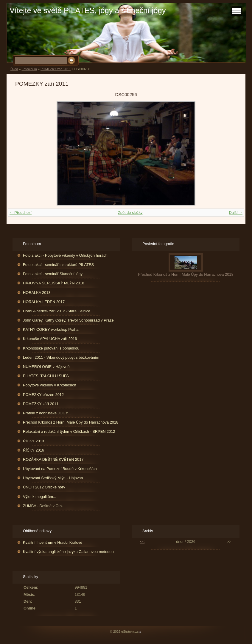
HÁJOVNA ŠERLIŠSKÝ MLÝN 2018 (54, 283)
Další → (236, 213)
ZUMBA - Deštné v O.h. (43, 506)
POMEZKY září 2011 (56, 69)
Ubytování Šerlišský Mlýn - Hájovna (53, 478)
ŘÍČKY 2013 (34, 441)
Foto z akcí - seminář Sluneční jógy (53, 274)
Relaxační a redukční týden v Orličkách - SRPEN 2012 (69, 431)
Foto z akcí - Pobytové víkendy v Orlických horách (65, 255)
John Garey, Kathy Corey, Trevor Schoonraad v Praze (68, 320)
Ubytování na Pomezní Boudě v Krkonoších (60, 469)
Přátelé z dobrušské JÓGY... (47, 413)
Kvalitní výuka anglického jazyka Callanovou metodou (68, 552)
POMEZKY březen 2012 (43, 395)
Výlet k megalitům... (40, 497)
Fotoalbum (29, 69)
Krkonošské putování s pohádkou (51, 348)
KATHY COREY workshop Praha (51, 329)
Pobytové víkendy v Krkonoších (50, 385)
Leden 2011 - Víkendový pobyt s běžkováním (61, 357)
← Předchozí (21, 213)
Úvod (14, 69)
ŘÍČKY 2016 (34, 450)
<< (142, 542)
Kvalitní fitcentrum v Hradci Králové (53, 542)
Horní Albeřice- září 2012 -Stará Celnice (57, 311)
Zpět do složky (130, 213)
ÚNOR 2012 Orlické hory (44, 487)
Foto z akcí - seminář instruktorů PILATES (58, 265)
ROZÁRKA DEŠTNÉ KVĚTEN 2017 (53, 459)
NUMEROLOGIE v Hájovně (46, 367)
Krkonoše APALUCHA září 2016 (50, 339)
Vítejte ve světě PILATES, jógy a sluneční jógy (88, 10)
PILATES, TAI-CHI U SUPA (46, 376)
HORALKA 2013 (37, 293)
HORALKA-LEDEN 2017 (44, 302)
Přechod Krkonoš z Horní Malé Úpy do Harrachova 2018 (71, 422)
